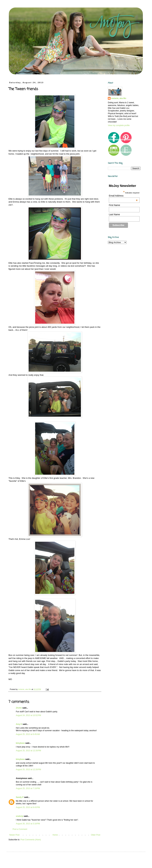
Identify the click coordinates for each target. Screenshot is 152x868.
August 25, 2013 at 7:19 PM (28, 788)
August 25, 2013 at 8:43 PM (28, 807)
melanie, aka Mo (119, 98)
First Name (114, 205)
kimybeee (20, 743)
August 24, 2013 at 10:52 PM (28, 715)
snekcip (20, 816)
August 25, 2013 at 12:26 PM (28, 751)
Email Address (123, 196)
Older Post (96, 835)
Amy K (19, 724)
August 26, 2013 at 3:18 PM (28, 824)
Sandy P (20, 797)
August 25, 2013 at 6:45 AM (28, 734)
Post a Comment (20, 829)
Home (55, 835)
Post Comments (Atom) (31, 840)
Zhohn (19, 708)
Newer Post (14, 835)
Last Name (114, 214)
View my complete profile (119, 125)
